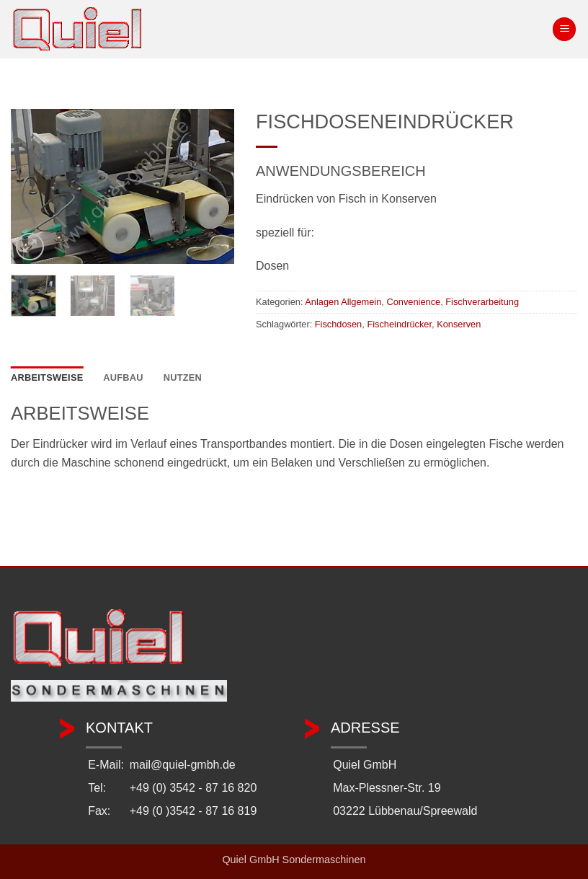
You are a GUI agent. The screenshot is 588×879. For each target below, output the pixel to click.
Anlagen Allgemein (343, 302)
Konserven (459, 324)
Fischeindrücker (399, 324)
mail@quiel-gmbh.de (183, 765)
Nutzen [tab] (183, 377)
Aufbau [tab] (123, 377)
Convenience (413, 302)
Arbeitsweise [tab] (47, 377)
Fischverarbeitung (482, 302)
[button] (564, 29)
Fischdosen (338, 324)
